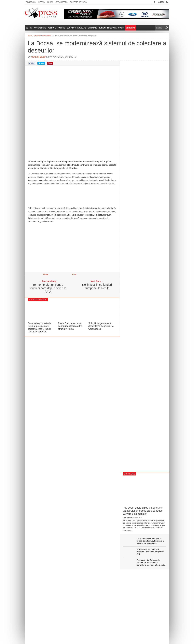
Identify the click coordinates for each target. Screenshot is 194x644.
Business (71, 28)
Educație (82, 28)
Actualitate (40, 28)
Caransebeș (61, 2)
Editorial (131, 28)
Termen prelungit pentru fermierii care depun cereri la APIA (48, 288)
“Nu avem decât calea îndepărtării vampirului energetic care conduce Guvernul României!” (143, 511)
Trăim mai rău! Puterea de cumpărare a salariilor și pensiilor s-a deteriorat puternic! (151, 562)
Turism (102, 28)
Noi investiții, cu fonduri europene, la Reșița (97, 286)
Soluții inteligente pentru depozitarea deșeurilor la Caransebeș (101, 326)
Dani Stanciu (127, 518)
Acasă (30, 36)
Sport (121, 28)
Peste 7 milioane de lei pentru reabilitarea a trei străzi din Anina (70, 326)
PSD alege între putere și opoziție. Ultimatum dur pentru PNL (150, 552)
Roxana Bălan (38, 57)
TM (31, 28)
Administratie (47, 36)
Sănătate (93, 28)
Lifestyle (112, 28)
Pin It (74, 274)
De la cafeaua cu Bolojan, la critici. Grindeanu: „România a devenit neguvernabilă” (150, 541)
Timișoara (31, 2)
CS (27, 28)
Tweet (46, 274)
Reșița (41, 2)
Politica (52, 28)
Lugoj (50, 2)
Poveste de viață (78, 2)
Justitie (61, 28)
